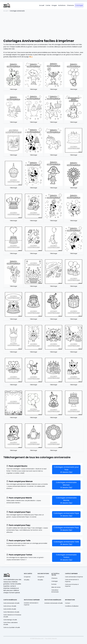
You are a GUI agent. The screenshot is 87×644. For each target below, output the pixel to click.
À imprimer (27, 577)
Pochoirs (54, 584)
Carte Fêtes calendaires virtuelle (10, 624)
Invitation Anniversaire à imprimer (31, 604)
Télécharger (13, 90)
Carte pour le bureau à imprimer (72, 586)
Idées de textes (56, 587)
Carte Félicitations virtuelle (11, 612)
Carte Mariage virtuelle (10, 620)
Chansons (70, 6)
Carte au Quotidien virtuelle (12, 628)
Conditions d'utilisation (72, 606)
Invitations (62, 6)
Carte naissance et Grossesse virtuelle (12, 616)
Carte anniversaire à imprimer (74, 577)
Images (54, 6)
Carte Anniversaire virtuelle (11, 603)
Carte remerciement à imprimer (72, 581)
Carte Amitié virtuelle (10, 609)
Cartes (48, 6)
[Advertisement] (43, 25)
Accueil (42, 6)
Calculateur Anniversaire (55, 591)
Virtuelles (27, 580)
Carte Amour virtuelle (10, 606)
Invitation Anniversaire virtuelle (54, 603)
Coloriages (79, 6)
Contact (68, 603)
